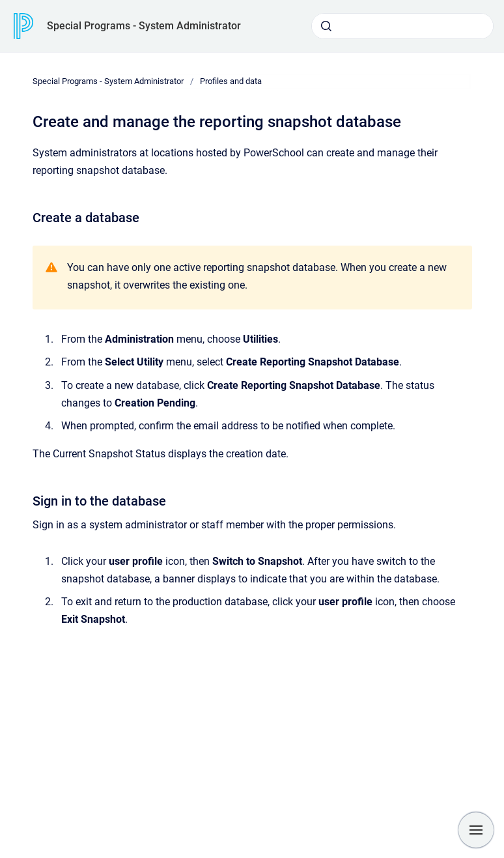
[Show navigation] (476, 830)
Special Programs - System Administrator (144, 26)
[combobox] (402, 26)
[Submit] (326, 26)
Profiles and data (231, 81)
